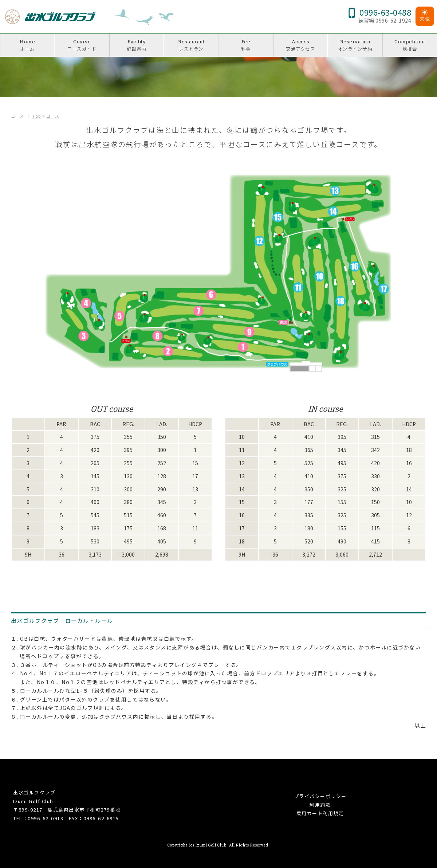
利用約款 (320, 805)
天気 (425, 16)
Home (27, 45)
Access (300, 45)
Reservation (355, 45)
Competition (410, 45)
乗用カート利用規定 (320, 813)
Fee (246, 45)
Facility (137, 45)
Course (82, 45)
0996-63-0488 (379, 12)
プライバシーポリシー (320, 796)
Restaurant (191, 45)
